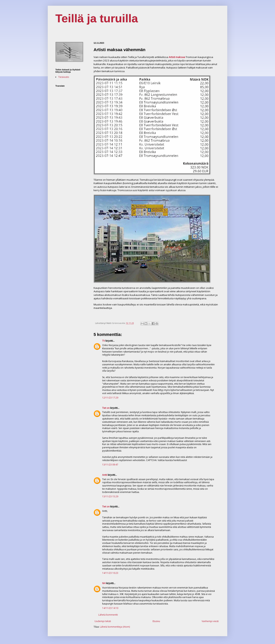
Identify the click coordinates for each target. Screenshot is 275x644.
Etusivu (156, 621)
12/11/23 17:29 (110, 398)
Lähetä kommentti (108, 615)
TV (104, 341)
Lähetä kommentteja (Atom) (115, 627)
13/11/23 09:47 (110, 465)
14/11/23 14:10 (110, 608)
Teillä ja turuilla (97, 18)
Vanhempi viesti (210, 621)
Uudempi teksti (103, 621)
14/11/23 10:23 (110, 573)
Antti (105, 475)
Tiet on (106, 408)
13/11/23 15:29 (110, 496)
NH (104, 583)
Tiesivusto (64, 77)
